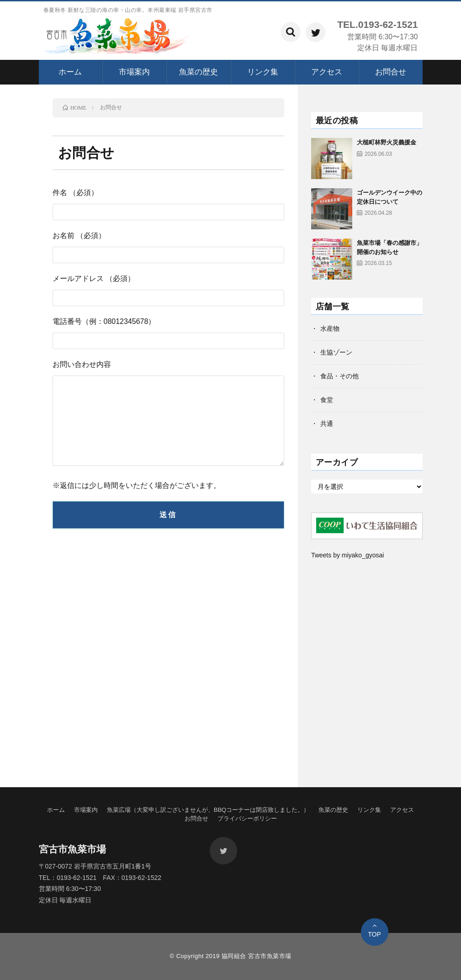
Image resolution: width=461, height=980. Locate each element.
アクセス (327, 72)
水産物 (330, 328)
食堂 (327, 400)
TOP (374, 934)
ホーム (70, 72)
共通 (327, 424)
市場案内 (134, 72)
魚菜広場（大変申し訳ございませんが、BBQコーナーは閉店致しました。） (208, 810)
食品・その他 (339, 376)
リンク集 (263, 72)
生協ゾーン (336, 352)
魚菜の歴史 (199, 72)
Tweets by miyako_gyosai (348, 555)
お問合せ (391, 72)
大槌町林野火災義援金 (387, 142)
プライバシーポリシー (247, 818)
